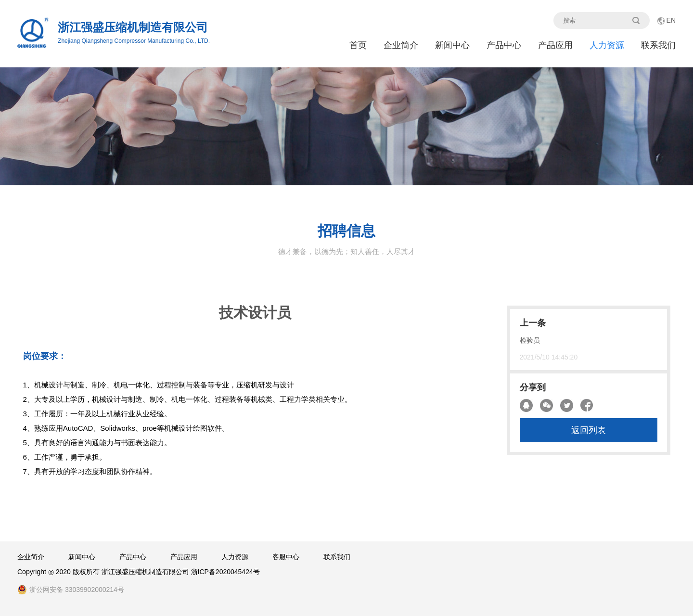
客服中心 (286, 557)
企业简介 (401, 45)
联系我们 (658, 45)
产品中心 (504, 45)
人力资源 (607, 45)
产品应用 (555, 45)
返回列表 (589, 430)
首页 (358, 45)
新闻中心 (452, 45)
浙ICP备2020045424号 (225, 572)
